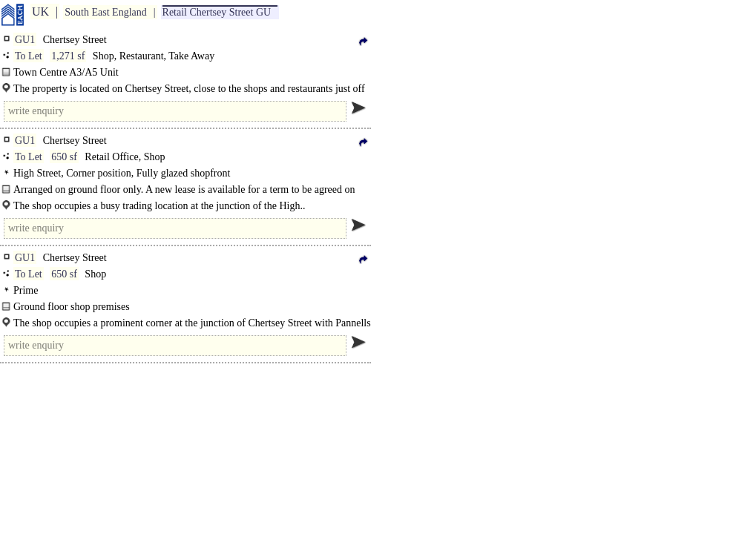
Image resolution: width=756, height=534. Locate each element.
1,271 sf (68, 56)
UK (40, 11)
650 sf (64, 157)
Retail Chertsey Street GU (217, 12)
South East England (105, 12)
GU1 (25, 40)
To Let (29, 56)
